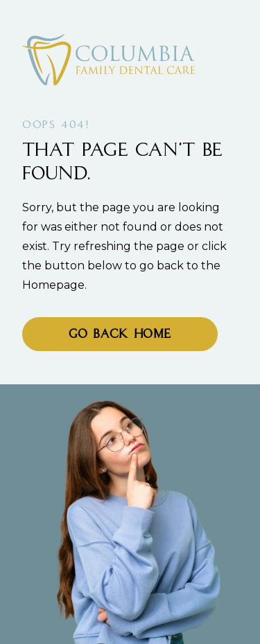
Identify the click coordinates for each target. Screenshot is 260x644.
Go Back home (120, 335)
